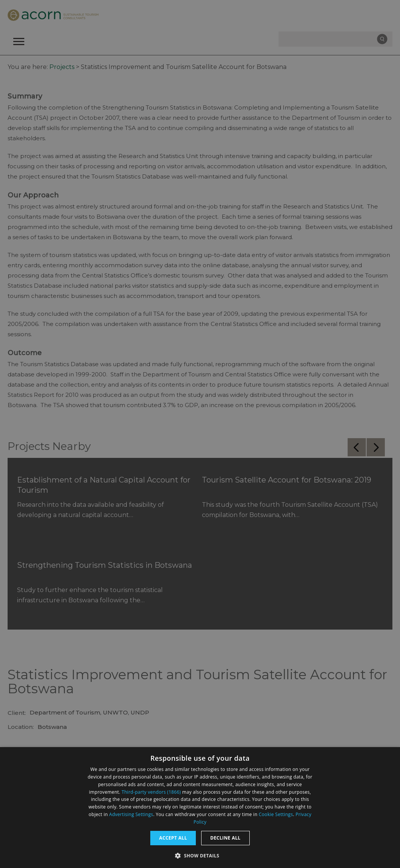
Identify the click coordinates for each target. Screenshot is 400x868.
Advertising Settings (131, 814)
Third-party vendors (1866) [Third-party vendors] (151, 792)
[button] (200, 855)
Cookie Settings (276, 814)
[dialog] (200, 808)
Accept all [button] (173, 838)
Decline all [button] (225, 838)
